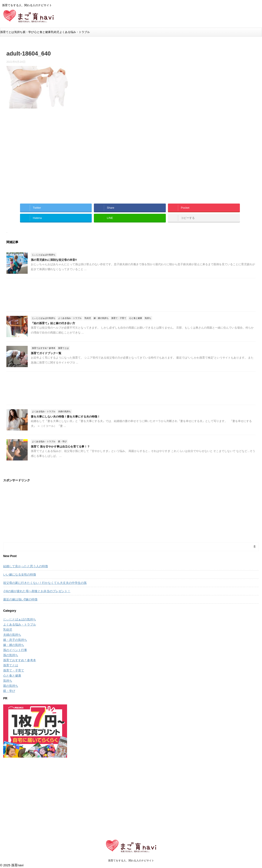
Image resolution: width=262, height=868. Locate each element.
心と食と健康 (42, 32)
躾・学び (28, 32)
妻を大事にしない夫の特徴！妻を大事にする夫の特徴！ (65, 417)
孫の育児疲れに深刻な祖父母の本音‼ (54, 260)
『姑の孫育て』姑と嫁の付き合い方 (53, 323)
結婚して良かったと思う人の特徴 (26, 566)
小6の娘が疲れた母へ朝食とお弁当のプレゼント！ (37, 591)
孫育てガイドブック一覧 (46, 353)
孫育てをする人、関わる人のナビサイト (131, 861)
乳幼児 (55, 32)
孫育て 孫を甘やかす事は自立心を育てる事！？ (60, 447)
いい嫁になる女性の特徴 (20, 574)
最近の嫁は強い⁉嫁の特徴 (20, 599)
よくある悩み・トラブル (75, 32)
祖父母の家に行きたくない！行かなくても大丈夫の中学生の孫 (45, 583)
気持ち (18, 32)
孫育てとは (7, 32)
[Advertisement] (42, 158)
